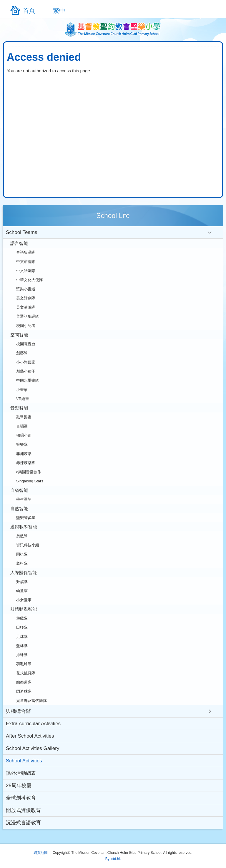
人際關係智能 (24, 573)
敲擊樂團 (24, 417)
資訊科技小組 (28, 545)
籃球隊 (22, 646)
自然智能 (19, 508)
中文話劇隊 (26, 271)
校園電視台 (26, 344)
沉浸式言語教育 (23, 823)
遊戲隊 (22, 618)
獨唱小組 (24, 435)
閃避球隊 (24, 691)
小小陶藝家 (26, 362)
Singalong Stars (30, 481)
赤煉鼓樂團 (26, 463)
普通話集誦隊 (28, 316)
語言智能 (19, 243)
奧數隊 (22, 536)
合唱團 (22, 426)
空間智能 (19, 335)
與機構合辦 (18, 711)
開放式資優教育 (23, 810)
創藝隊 (22, 353)
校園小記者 (26, 326)
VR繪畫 (23, 399)
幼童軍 (22, 591)
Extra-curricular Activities (33, 724)
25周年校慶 (19, 786)
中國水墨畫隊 (28, 380)
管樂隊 (22, 444)
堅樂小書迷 (26, 289)
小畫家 (22, 390)
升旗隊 (22, 582)
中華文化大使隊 (30, 280)
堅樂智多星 (26, 518)
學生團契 (24, 499)
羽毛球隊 (24, 664)
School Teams (21, 232)
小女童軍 (24, 600)
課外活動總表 (21, 773)
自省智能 (19, 490)
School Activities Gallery (33, 748)
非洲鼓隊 (24, 454)
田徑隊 (22, 627)
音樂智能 (19, 408)
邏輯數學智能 (24, 527)
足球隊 (22, 637)
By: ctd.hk (113, 859)
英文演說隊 (26, 307)
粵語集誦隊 (26, 252)
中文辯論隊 (26, 262)
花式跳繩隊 (26, 673)
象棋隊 (22, 563)
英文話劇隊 (26, 298)
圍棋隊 (22, 554)
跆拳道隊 (24, 682)
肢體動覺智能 (24, 609)
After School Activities (30, 736)
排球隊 (22, 655)
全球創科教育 (21, 798)
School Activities (24, 761)
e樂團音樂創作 (29, 472)
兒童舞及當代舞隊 (31, 701)
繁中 (59, 10)
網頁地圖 (41, 853)
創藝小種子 (26, 371)
